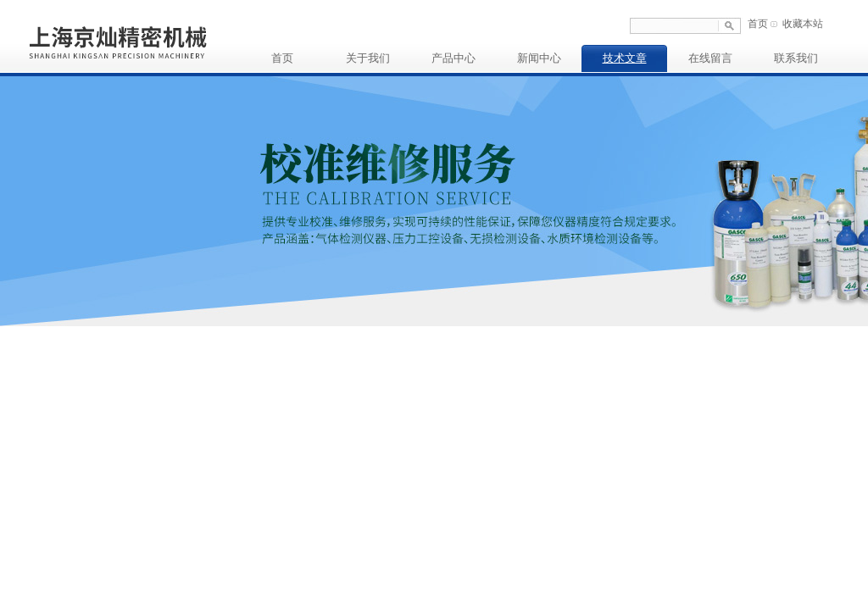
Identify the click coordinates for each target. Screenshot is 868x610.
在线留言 (710, 58)
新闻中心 (539, 58)
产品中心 (453, 58)
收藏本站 (803, 24)
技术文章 (625, 58)
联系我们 (796, 58)
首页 (758, 24)
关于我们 (368, 58)
